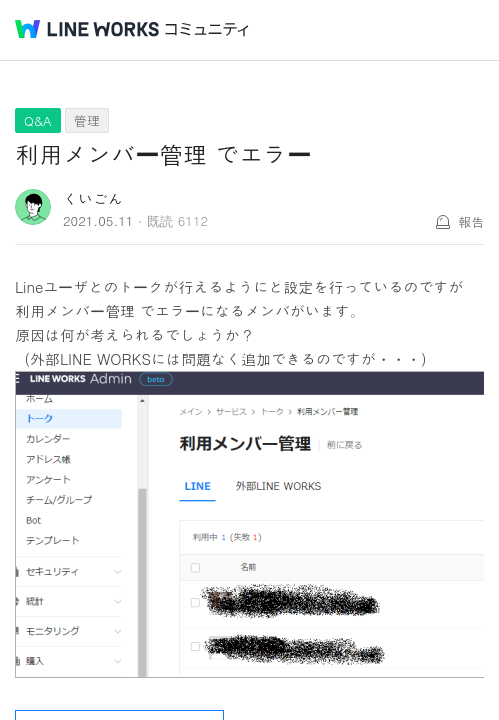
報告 (471, 221)
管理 (87, 120)
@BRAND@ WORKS (87, 29)
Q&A (38, 120)
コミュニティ (207, 29)
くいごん (93, 198)
